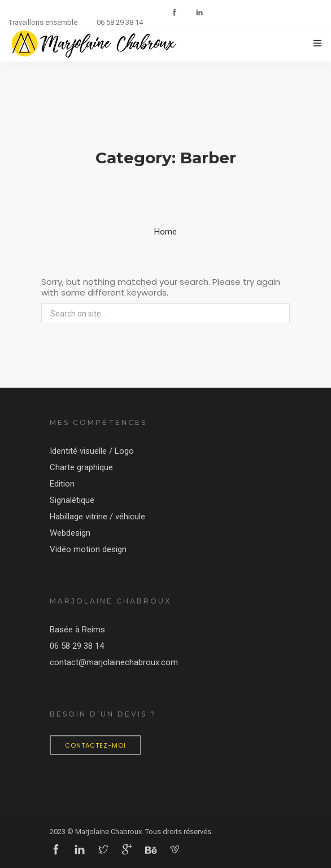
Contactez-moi (95, 745)
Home (165, 232)
